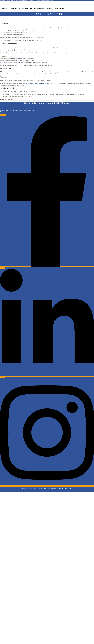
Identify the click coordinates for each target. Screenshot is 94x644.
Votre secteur (15, 9)
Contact (62, 9)
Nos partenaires (27, 9)
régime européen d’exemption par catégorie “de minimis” (41, 83)
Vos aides (50, 9)
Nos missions (5, 9)
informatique (10, 55)
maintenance (5, 63)
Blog (56, 9)
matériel (22, 61)
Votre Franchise (39, 9)
